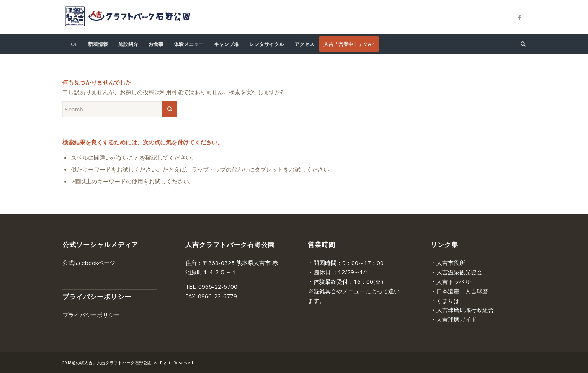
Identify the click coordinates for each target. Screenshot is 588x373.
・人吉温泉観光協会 (457, 272)
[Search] (521, 44)
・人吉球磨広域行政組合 (462, 310)
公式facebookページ (89, 263)
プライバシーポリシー (91, 315)
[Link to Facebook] (520, 17)
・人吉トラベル (451, 281)
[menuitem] (73, 44)
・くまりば (445, 301)
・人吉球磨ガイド (454, 319)
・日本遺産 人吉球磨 (459, 291)
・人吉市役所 (448, 263)
